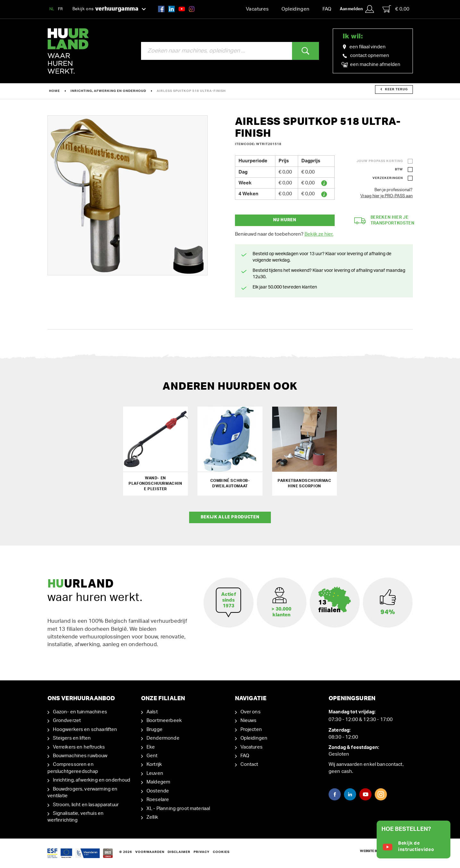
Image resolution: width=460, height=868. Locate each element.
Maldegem (158, 782)
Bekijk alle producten (230, 517)
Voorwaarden (150, 852)
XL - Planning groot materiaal (178, 809)
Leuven (155, 773)
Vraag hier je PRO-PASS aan (386, 196)
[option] (128, 195)
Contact (249, 764)
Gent (152, 756)
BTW (399, 169)
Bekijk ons (109, 9)
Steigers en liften (72, 738)
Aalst (152, 712)
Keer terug (394, 89)
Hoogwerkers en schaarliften (85, 730)
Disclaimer (179, 852)
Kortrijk (154, 764)
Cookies (221, 852)
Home (54, 91)
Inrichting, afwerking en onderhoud (108, 91)
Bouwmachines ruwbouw (80, 756)
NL (52, 9)
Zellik (152, 817)
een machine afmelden (372, 65)
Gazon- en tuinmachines (80, 712)
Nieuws (249, 721)
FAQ (327, 9)
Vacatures (257, 9)
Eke (151, 747)
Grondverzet (67, 721)
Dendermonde (163, 738)
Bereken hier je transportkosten (384, 221)
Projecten (251, 730)
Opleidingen (295, 9)
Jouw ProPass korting (380, 161)
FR (61, 9)
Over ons (251, 712)
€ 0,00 (396, 9)
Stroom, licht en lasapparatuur (86, 805)
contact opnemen (366, 56)
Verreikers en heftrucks (79, 747)
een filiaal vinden (364, 47)
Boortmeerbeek (164, 721)
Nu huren (285, 220)
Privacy (202, 852)
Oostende (158, 791)
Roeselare (158, 800)
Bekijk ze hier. (319, 234)
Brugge (155, 730)
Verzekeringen (388, 178)
